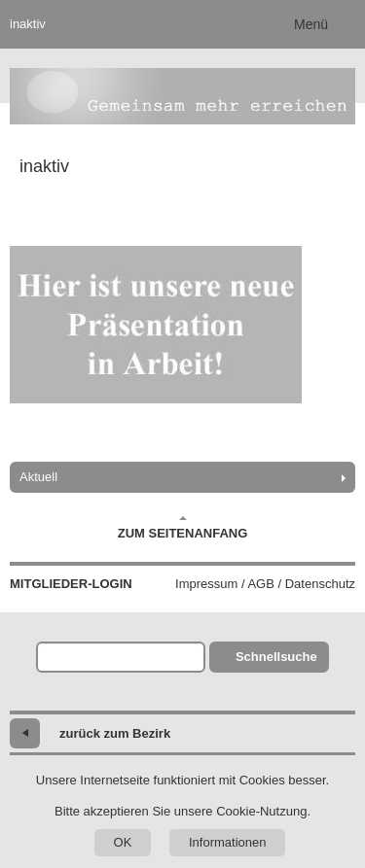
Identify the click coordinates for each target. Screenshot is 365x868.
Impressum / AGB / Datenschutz (265, 584)
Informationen (228, 842)
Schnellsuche (276, 657)
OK (123, 842)
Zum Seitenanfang (183, 528)
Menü (311, 24)
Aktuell (38, 477)
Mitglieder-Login (71, 584)
